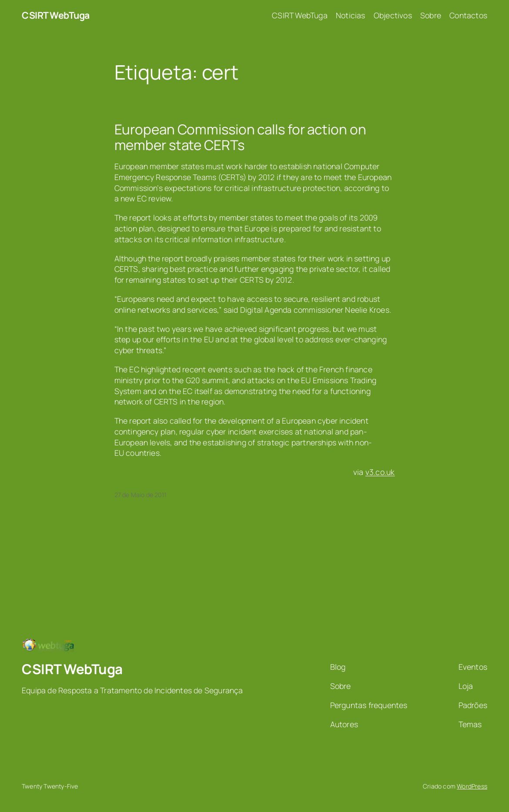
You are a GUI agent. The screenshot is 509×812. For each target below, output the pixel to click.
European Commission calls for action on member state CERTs (240, 137)
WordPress (472, 786)
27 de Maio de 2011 (141, 495)
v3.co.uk (380, 472)
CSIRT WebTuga (56, 15)
